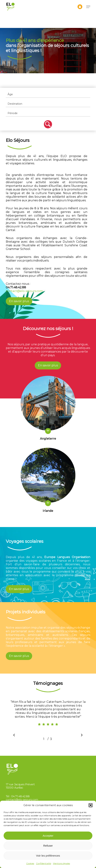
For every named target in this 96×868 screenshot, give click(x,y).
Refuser (48, 846)
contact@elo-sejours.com (24, 291)
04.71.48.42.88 (20, 796)
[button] (91, 805)
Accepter (48, 836)
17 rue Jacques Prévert (20, 784)
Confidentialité (44, 863)
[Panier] (80, 7)
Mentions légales (61, 863)
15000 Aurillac (14, 788)
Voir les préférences (48, 856)
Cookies (30, 863)
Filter (48, 124)
